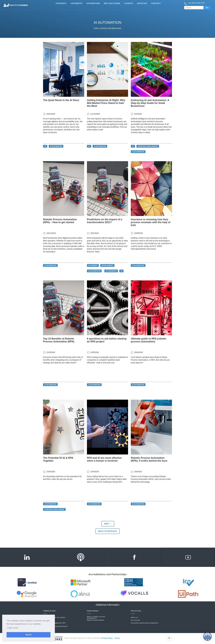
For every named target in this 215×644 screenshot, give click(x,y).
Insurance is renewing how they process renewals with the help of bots (151, 222)
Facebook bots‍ (49, 620)
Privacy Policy (107, 638)
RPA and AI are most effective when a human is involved (104, 459)
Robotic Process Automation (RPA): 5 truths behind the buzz (149, 459)
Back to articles (108, 531)
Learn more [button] (13, 628)
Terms (117, 638)
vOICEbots (77, 3)
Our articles (135, 620)
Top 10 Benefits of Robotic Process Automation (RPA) (59, 340)
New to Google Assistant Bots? (55, 626)
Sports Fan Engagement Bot (54, 623)
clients (129, 3)
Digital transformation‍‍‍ (96, 620)
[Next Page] (108, 524)
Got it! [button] (29, 635)
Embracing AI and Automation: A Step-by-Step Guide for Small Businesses (150, 103)
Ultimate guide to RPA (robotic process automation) (149, 340)
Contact (156, 3)
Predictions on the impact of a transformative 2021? (105, 221)
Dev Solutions (112, 3)
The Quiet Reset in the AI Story (61, 100)
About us (134, 617)
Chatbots (61, 3)
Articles (142, 3)
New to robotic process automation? (96, 617)
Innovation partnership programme (145, 623)
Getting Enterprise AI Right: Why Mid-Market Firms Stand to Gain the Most (106, 103)
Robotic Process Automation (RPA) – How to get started (60, 221)
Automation (93, 3)
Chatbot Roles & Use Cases (54, 617)
